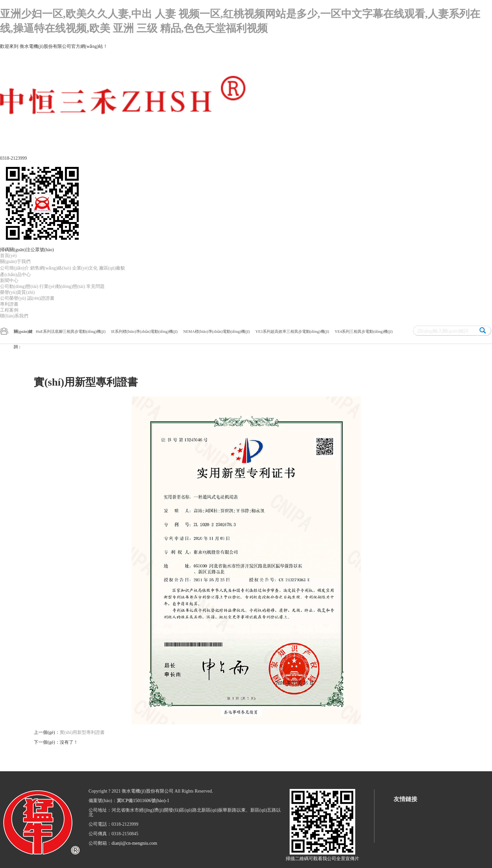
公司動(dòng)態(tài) (19, 286)
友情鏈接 (405, 799)
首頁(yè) (8, 256)
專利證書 (9, 304)
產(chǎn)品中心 (15, 275)
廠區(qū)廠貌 (112, 268)
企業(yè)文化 (85, 268)
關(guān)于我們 (15, 262)
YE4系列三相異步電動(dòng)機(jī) (364, 332)
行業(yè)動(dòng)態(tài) (62, 286)
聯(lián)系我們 (14, 316)
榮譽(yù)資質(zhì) (17, 292)
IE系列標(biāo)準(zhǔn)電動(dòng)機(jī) (144, 332)
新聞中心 (9, 281)
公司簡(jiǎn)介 (14, 268)
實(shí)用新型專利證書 (82, 732)
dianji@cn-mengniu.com (134, 843)
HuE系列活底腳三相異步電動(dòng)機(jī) (71, 332)
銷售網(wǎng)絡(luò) (51, 268)
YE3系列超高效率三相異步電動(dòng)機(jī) (292, 332)
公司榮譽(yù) (13, 298)
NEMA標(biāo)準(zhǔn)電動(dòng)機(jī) (217, 332)
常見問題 (95, 286)
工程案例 (9, 310)
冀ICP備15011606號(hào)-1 (143, 801)
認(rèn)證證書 (41, 298)
